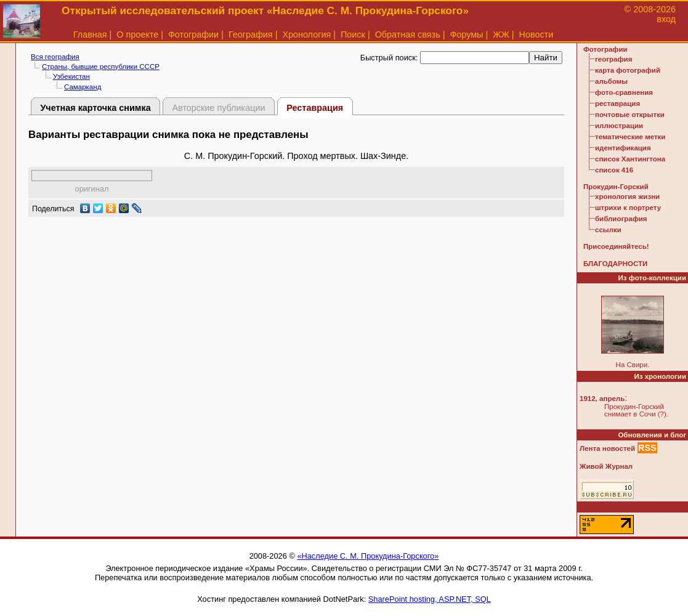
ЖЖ (501, 34)
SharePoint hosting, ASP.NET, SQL (430, 599)
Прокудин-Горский (616, 187)
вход (666, 19)
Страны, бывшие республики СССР (101, 67)
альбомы (611, 81)
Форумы (466, 34)
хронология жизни (627, 197)
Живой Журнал (606, 466)
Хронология (306, 34)
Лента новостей (607, 448)
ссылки (608, 230)
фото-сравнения (624, 92)
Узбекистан (71, 76)
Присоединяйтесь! (616, 246)
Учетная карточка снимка (95, 108)
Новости (536, 34)
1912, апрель (602, 399)
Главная (90, 34)
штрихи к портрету (628, 208)
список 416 (614, 170)
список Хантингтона (630, 159)
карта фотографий (628, 70)
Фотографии (193, 34)
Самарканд (83, 87)
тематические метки (630, 137)
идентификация (623, 148)
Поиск (353, 34)
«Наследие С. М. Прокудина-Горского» (368, 556)
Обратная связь (408, 34)
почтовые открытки (630, 115)
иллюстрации (619, 126)
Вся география (55, 57)
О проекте (137, 34)
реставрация (617, 103)
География (251, 34)
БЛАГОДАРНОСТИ (615, 264)
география (613, 59)
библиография (621, 219)
